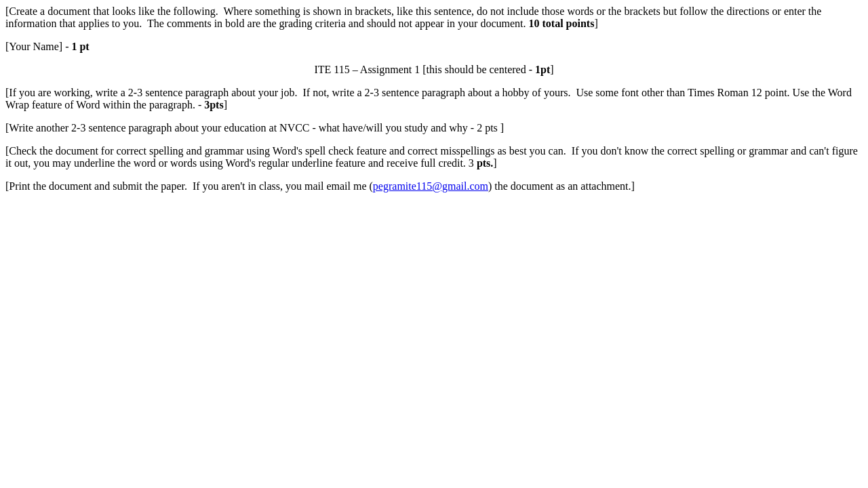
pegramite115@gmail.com (431, 186)
